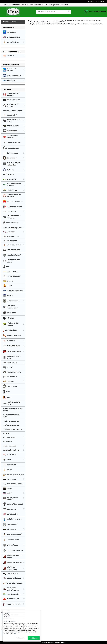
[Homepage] (2, 5)
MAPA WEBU (25, 5)
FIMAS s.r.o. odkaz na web (12, 5)
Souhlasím (34, 638)
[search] (69, 12)
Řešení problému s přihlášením (59, 5)
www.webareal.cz (60, 642)
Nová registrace (101, 1)
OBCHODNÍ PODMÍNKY (37, 5)
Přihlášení (90, 1)
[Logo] (13, 12)
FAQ (46, 5)
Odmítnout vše (20, 638)
